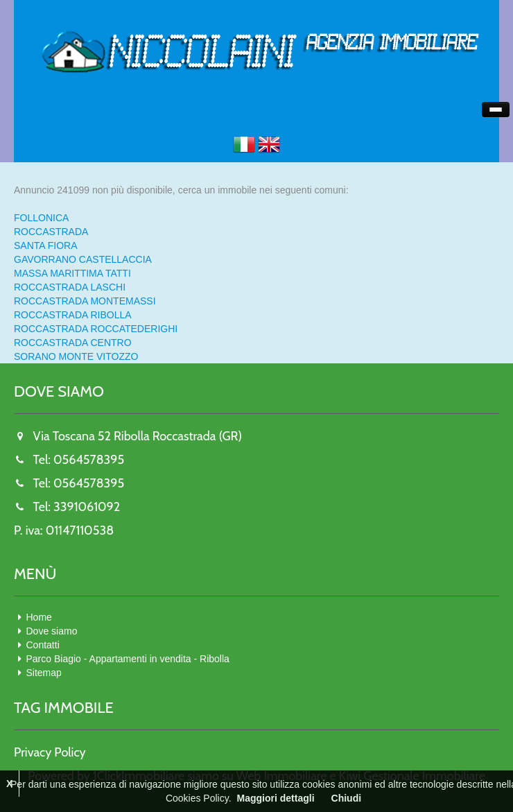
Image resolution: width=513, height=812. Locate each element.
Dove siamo (52, 631)
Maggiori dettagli (276, 798)
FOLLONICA (41, 218)
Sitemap (44, 673)
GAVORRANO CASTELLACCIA (83, 259)
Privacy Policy (50, 752)
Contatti (43, 645)
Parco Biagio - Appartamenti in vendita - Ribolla (128, 659)
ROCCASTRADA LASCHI (70, 287)
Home (39, 617)
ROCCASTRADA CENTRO (73, 343)
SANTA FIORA (46, 245)
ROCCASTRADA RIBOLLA (73, 315)
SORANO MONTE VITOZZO (76, 356)
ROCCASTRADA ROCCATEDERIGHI (96, 329)
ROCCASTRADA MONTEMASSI (85, 301)
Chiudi (347, 798)
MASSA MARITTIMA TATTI (72, 273)
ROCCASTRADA (51, 232)
